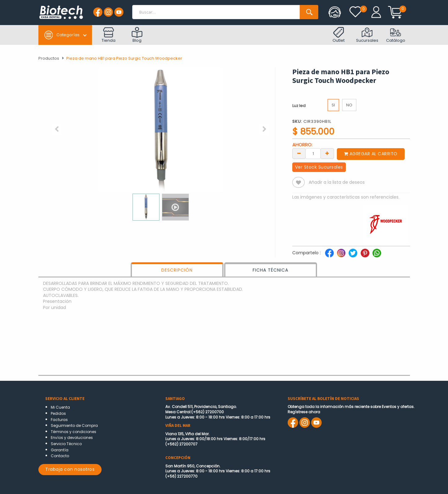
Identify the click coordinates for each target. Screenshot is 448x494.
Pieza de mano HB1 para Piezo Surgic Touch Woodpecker (124, 58)
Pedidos (58, 413)
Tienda (109, 35)
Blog (137, 35)
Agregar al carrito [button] (371, 154)
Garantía (60, 450)
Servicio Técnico (66, 444)
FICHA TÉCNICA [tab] (270, 270)
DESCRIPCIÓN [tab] (177, 270)
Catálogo (396, 35)
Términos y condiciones (74, 432)
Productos (49, 58)
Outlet (339, 35)
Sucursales (367, 35)
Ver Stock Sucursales (319, 167)
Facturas (59, 420)
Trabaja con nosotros (70, 469)
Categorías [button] (62, 35)
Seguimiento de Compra (74, 425)
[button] (57, 129)
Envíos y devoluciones (72, 438)
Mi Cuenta (60, 407)
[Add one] (327, 153)
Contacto (60, 456)
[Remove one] (299, 153)
